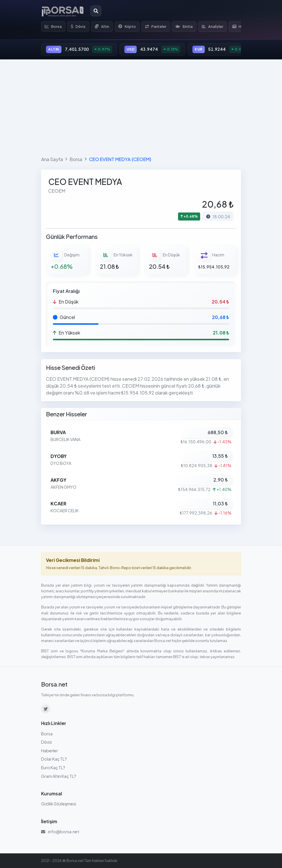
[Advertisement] (141, 107)
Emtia (184, 26)
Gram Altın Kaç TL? (59, 776)
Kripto (127, 26)
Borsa (53, 26)
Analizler (213, 26)
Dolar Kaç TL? (54, 759)
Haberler (50, 751)
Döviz (78, 26)
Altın (102, 26)
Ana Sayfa (52, 159)
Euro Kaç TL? (53, 768)
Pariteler (156, 26)
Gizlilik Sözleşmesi (59, 804)
